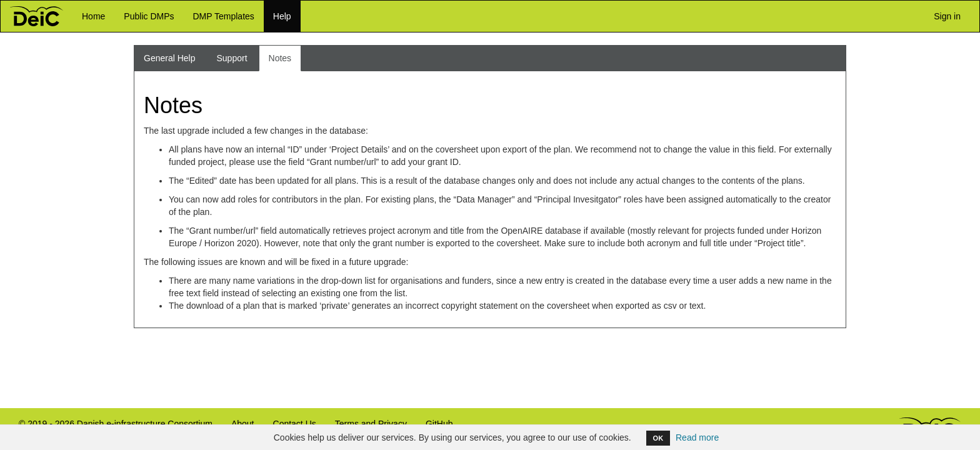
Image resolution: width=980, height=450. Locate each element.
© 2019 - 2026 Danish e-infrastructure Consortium (111, 429)
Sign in (945, 16)
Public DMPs (149, 16)
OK (658, 438)
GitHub (435, 429)
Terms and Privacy (371, 424)
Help (282, 16)
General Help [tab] (170, 58)
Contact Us (295, 424)
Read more (697, 437)
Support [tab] (232, 58)
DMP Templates (224, 16)
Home (93, 16)
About (243, 424)
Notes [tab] (280, 58)
